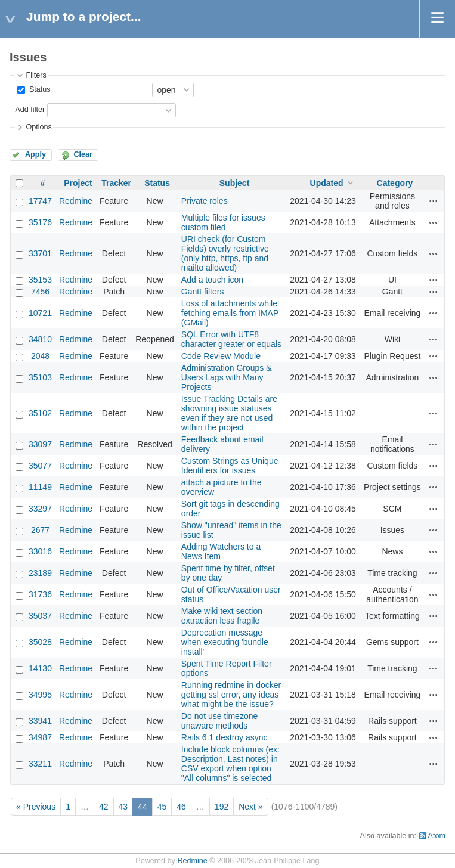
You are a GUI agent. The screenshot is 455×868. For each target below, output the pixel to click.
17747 (40, 201)
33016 (40, 551)
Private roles (205, 201)
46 (181, 807)
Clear (83, 154)
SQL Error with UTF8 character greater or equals (231, 339)
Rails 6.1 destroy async (225, 737)
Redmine (76, 201)
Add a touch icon (212, 280)
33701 (40, 253)
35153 (40, 280)
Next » (250, 807)
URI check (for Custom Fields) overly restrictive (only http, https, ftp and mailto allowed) (225, 253)
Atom (437, 836)
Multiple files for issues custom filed (223, 222)
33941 (40, 721)
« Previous (36, 807)
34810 (40, 339)
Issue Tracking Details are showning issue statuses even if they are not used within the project (229, 413)
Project (78, 183)
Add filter (30, 110)
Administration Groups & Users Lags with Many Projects (227, 377)
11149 (40, 487)
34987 (40, 737)
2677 (40, 530)
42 (104, 807)
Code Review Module (221, 356)
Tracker (116, 183)
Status (38, 89)
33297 (40, 509)
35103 (40, 377)
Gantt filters (203, 292)
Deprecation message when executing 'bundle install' (225, 642)
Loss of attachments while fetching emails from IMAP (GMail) (230, 313)
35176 (40, 222)
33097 (40, 444)
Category (395, 183)
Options (38, 127)
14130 (40, 668)
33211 (40, 764)
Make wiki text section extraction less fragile (222, 616)
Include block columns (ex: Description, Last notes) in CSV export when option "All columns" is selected (230, 764)
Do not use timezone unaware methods (219, 721)
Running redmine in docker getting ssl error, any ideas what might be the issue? (231, 695)
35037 (40, 616)
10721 (40, 313)
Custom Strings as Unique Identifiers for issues (230, 466)
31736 (40, 594)
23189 (40, 573)
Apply (35, 154)
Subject (235, 183)
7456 (40, 292)
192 (222, 807)
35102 (40, 413)
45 (162, 807)
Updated (327, 183)
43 (123, 807)
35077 (40, 466)
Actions (434, 201)
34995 (40, 695)
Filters (36, 75)
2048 (40, 356)
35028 (40, 642)
